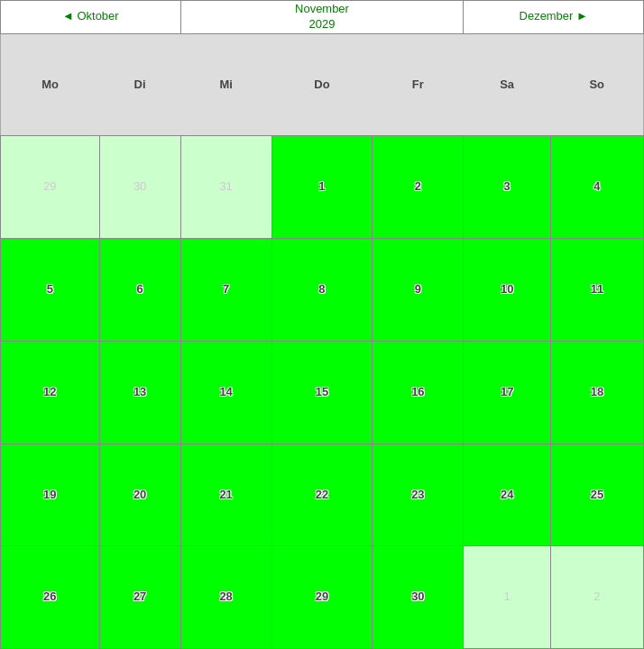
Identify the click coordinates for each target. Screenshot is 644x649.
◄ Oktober (91, 16)
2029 (322, 24)
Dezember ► (554, 16)
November (322, 9)
